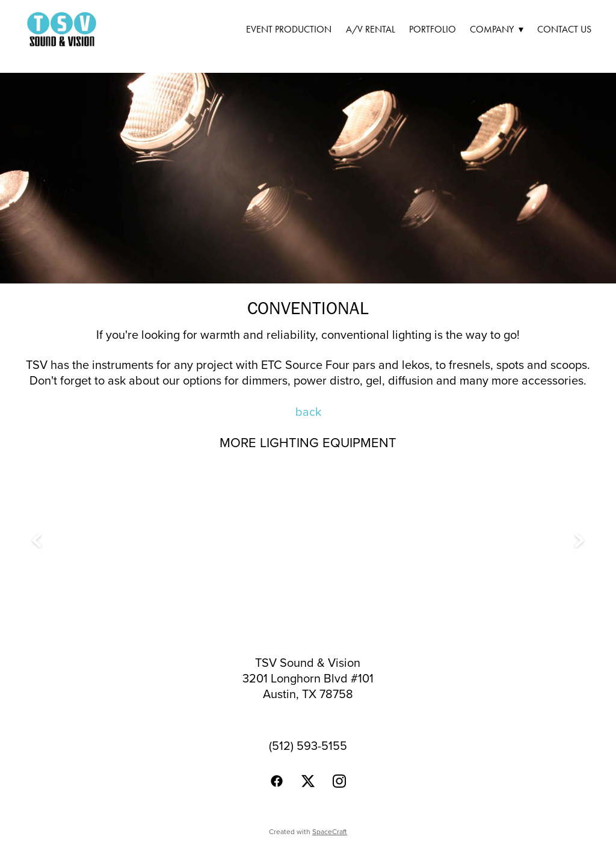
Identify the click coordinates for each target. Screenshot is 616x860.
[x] (308, 781)
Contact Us (564, 29)
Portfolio (433, 29)
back (308, 411)
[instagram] (339, 781)
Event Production (289, 29)
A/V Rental (371, 29)
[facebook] (277, 781)
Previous (37, 541)
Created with (308, 831)
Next (579, 541)
